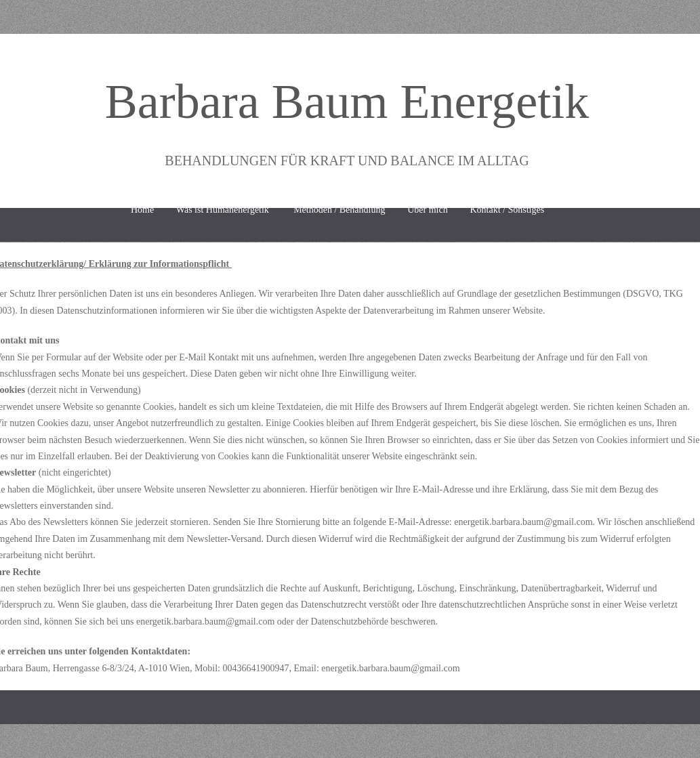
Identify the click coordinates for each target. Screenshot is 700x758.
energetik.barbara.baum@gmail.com (523, 522)
